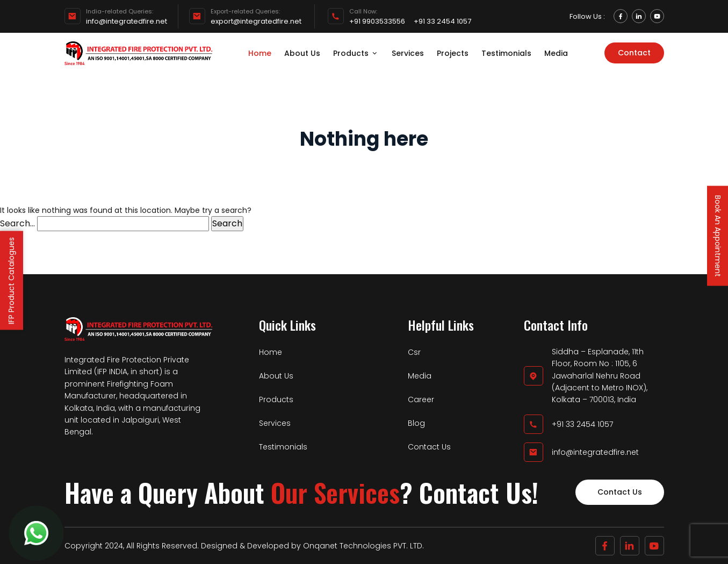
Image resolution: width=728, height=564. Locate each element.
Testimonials (506, 53)
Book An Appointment (718, 235)
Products (356, 53)
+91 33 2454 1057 (442, 22)
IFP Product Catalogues (11, 280)
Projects (453, 53)
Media (556, 53)
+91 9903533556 (377, 22)
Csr (414, 352)
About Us (302, 53)
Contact (634, 53)
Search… (17, 223)
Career (421, 399)
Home (260, 53)
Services (408, 53)
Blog (416, 423)
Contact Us (429, 447)
